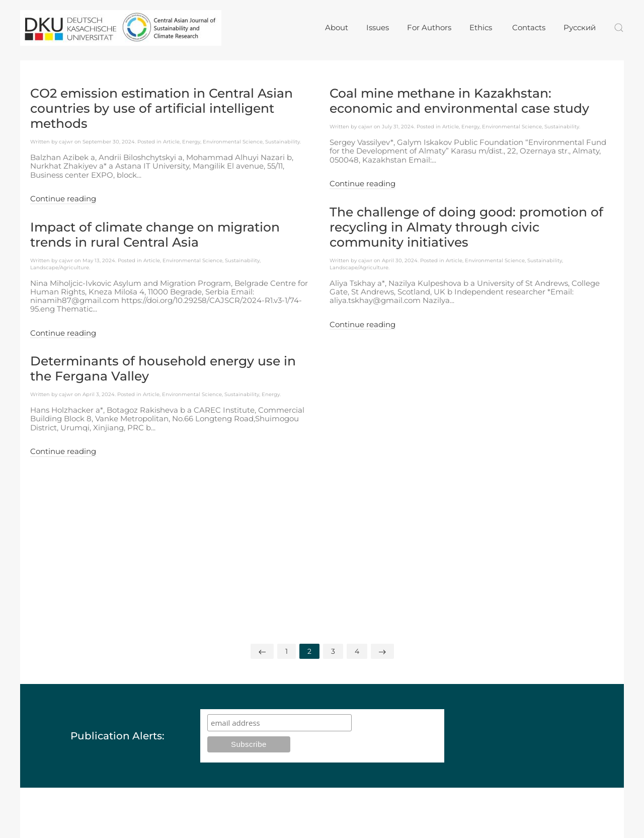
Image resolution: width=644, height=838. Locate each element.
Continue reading (63, 199)
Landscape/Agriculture (60, 268)
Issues (378, 27)
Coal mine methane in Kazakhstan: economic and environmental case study (459, 101)
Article (171, 142)
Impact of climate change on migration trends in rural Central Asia (155, 235)
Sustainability (283, 142)
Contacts (529, 27)
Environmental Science (233, 142)
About (337, 27)
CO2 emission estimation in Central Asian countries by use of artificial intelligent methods (162, 108)
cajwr (66, 142)
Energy (191, 142)
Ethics (482, 27)
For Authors (429, 27)
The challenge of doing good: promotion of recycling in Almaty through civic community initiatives (466, 227)
